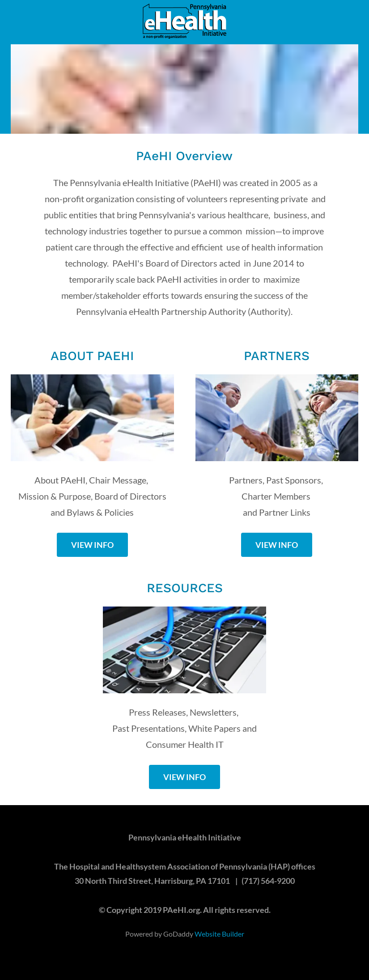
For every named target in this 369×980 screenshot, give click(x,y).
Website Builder (219, 934)
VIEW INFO (92, 545)
